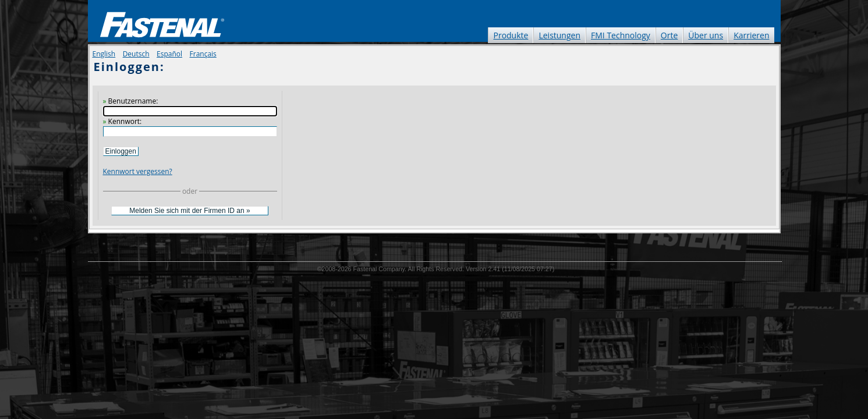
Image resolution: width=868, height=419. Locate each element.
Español (169, 54)
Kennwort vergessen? (138, 171)
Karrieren (751, 35)
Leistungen (559, 35)
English (104, 54)
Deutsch (136, 54)
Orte (669, 35)
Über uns (706, 35)
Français (203, 54)
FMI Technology (621, 35)
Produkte (511, 35)
